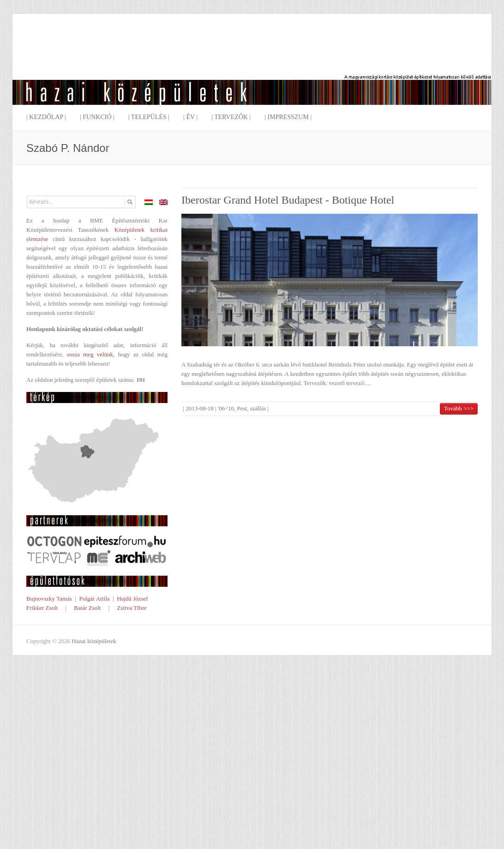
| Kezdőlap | (46, 117)
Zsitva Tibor (132, 608)
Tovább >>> (459, 408)
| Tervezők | (231, 117)
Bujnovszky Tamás (49, 599)
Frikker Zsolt (42, 608)
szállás (258, 408)
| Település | (149, 117)
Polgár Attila (94, 599)
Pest (242, 408)
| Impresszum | (288, 117)
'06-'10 (226, 408)
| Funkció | (97, 117)
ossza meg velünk (90, 354)
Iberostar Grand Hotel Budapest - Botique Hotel (288, 200)
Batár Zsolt (87, 608)
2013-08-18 (200, 408)
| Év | (190, 117)
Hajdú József (132, 599)
